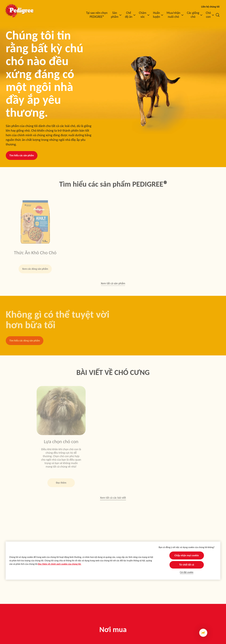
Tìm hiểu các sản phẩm (22, 155)
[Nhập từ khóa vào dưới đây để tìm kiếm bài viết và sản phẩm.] (218, 15)
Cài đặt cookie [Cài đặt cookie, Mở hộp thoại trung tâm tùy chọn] (187, 572)
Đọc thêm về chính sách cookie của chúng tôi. (60, 564)
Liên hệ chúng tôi (210, 7)
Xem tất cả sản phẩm (113, 285)
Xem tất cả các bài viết (113, 499)
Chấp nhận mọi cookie (187, 555)
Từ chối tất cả (187, 565)
